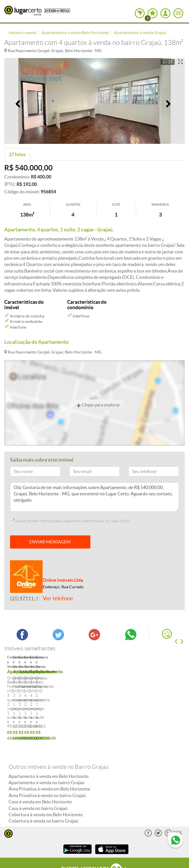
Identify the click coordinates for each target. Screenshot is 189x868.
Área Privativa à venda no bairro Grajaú (47, 775)
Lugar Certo (23, 11)
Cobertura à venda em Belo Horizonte (46, 794)
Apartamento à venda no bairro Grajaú (46, 762)
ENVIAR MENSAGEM (50, 542)
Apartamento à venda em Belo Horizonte (49, 756)
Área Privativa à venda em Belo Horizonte (49, 768)
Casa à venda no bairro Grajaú (38, 788)
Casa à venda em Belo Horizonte (40, 781)
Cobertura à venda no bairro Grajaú (43, 801)
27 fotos (17, 154)
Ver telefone (58, 598)
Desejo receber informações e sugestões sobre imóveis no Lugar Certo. (70, 521)
